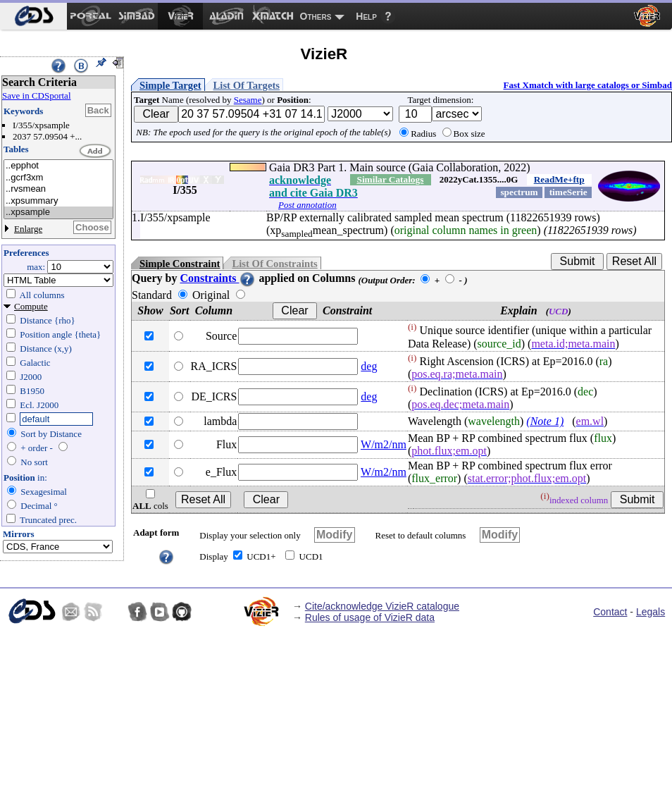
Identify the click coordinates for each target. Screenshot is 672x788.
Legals (651, 612)
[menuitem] (33, 16)
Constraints (218, 278)
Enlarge (28, 229)
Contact (610, 612)
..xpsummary (58, 201)
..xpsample (58, 213)
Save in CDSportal (37, 96)
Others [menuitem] (316, 16)
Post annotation (307, 205)
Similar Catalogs (390, 179)
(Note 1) (545, 421)
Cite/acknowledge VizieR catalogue (382, 606)
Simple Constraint (180, 264)
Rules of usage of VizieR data (370, 617)
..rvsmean (58, 189)
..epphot (58, 166)
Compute (31, 306)
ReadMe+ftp (559, 179)
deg (369, 366)
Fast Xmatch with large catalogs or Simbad (587, 85)
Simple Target (170, 85)
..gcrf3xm (58, 178)
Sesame (248, 100)
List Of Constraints (274, 264)
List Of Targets (247, 85)
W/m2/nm (384, 444)
